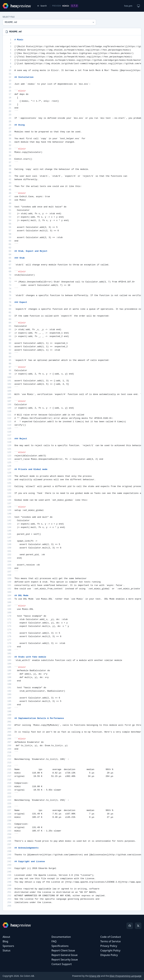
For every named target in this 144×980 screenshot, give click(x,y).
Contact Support (62, 964)
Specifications (60, 946)
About (6, 937)
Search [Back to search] (42, 6)
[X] (138, 926)
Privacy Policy (109, 946)
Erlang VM (95, 976)
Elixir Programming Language (125, 976)
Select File (9, 17)
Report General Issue (65, 955)
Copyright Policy (110, 950)
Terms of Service (110, 941)
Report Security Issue (65, 960)
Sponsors (8, 946)
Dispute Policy (109, 955)
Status (6, 950)
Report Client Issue (63, 950)
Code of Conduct (111, 937)
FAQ (54, 941)
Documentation (61, 937)
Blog (5, 941)
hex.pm (128, 6)
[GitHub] (130, 926)
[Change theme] (138, 6)
